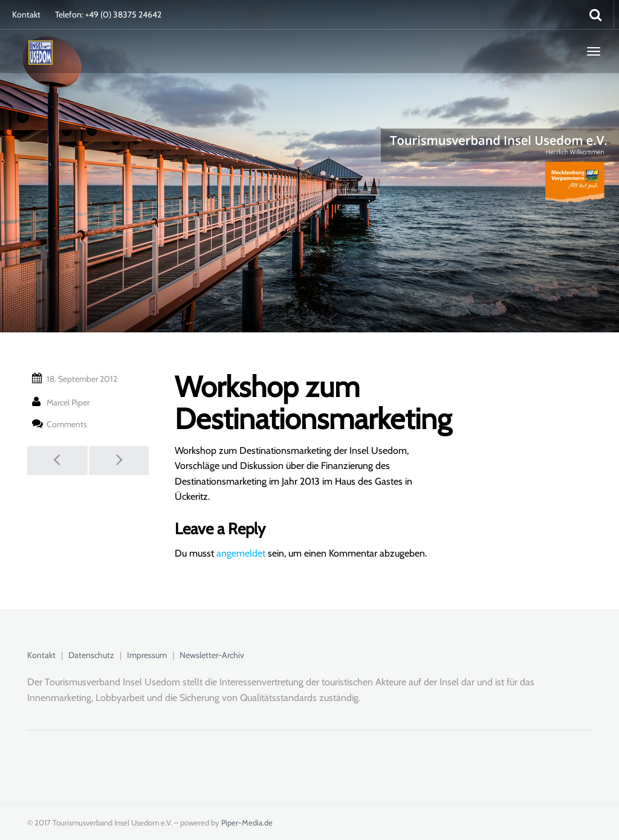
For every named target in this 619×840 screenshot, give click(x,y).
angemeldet (241, 553)
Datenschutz (91, 655)
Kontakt (26, 15)
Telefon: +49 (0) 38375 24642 (108, 15)
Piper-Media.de (247, 822)
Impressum (147, 655)
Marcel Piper (68, 402)
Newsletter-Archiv (212, 655)
